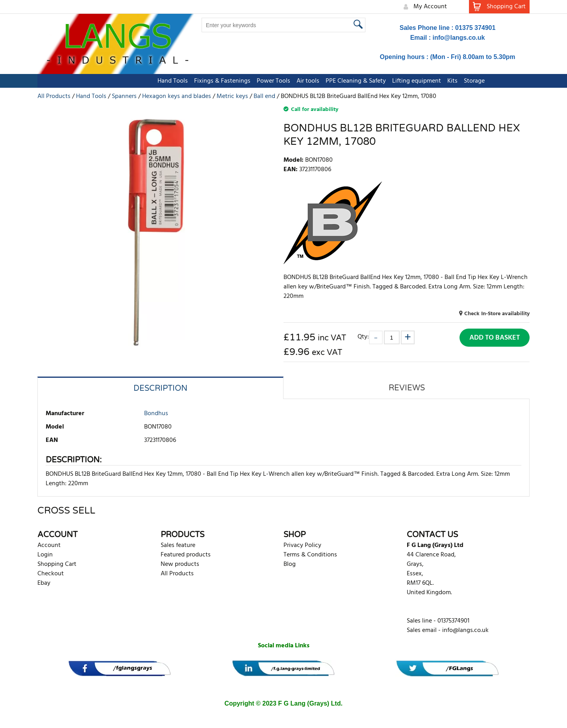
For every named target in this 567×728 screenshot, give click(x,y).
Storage (437, 81)
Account (49, 545)
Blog (290, 564)
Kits (415, 81)
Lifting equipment (379, 81)
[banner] (120, 668)
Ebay (44, 583)
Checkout (51, 574)
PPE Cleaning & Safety (318, 81)
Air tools (271, 81)
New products (180, 564)
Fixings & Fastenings (185, 81)
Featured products (186, 555)
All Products (177, 574)
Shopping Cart (57, 564)
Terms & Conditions (310, 555)
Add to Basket (495, 338)
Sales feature (178, 545)
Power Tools (236, 81)
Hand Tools (135, 81)
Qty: (363, 337)
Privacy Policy (302, 545)
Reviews (407, 388)
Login (45, 555)
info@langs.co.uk (459, 38)
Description (160, 388)
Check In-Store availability (497, 314)
